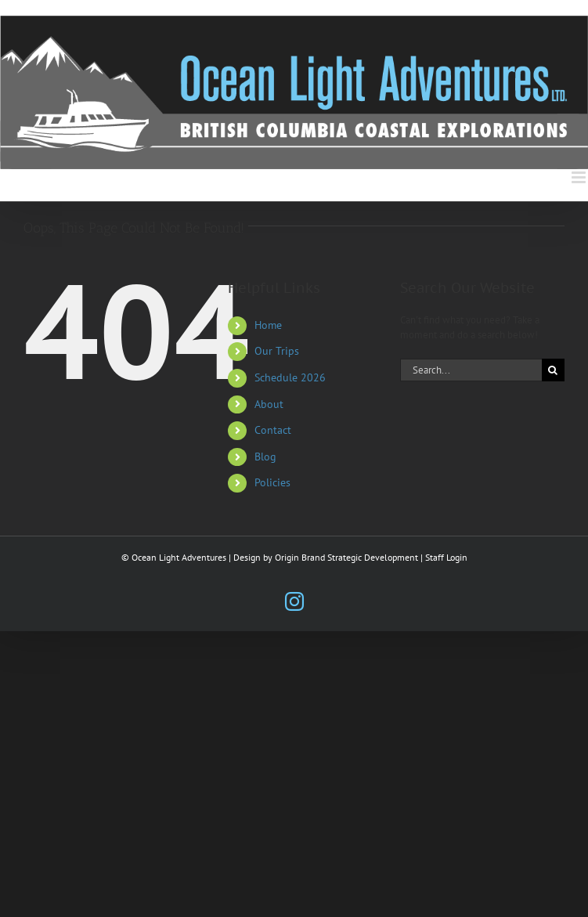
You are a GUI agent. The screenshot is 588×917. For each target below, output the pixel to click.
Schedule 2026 (290, 377)
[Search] (553, 370)
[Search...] (471, 370)
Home (268, 325)
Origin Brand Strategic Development (346, 557)
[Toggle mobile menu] (580, 177)
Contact (273, 430)
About (269, 404)
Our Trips (277, 351)
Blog (265, 457)
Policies (272, 482)
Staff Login (446, 557)
